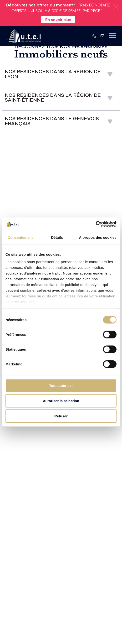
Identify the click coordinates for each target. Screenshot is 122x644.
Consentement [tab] (20, 237)
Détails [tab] (57, 237)
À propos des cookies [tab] (98, 237)
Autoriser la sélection (61, 401)
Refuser (61, 416)
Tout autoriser (61, 385)
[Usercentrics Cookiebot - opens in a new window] (96, 224)
